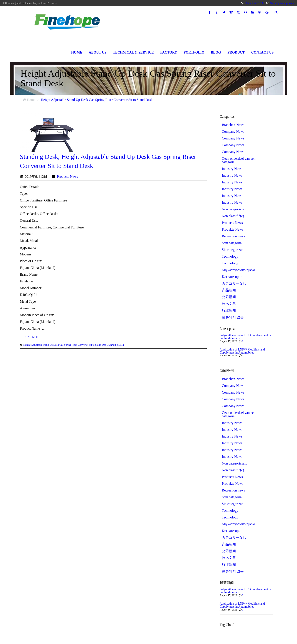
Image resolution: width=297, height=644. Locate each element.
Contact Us (263, 52)
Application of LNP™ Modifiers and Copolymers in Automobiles (242, 351)
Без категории (232, 277)
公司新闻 (229, 297)
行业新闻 (229, 310)
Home (77, 52)
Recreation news (233, 236)
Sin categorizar (232, 250)
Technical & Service (133, 52)
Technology (230, 257)
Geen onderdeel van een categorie (239, 160)
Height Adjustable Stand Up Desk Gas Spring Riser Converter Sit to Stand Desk (97, 100)
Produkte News (233, 230)
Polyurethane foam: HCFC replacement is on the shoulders (245, 337)
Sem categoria (232, 243)
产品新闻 (229, 290)
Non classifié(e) (233, 216)
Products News (67, 177)
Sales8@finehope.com (282, 3)
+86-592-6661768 (254, 3)
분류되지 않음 (233, 317)
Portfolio (194, 52)
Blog (216, 52)
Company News (233, 132)
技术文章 (229, 304)
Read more (32, 337)
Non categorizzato (235, 209)
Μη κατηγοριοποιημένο (238, 270)
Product (236, 52)
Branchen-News (233, 125)
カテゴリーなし (234, 283)
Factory (169, 52)
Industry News (232, 169)
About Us (98, 52)
